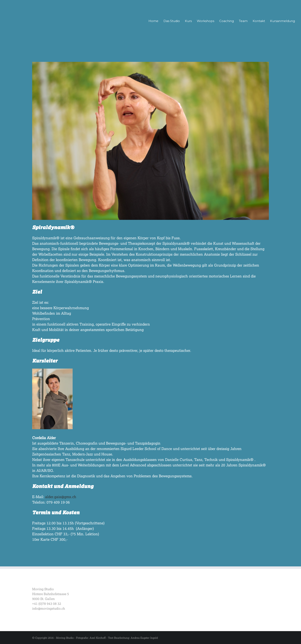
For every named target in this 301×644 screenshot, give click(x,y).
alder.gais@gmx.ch (61, 497)
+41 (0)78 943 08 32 (47, 603)
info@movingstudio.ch (49, 608)
